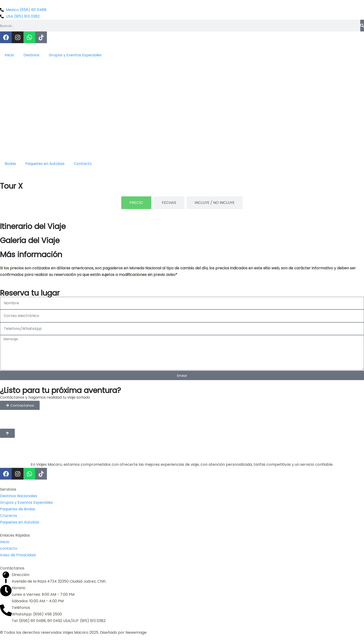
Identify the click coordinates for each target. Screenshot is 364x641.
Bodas (10, 164)
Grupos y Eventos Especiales (75, 55)
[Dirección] (6, 577)
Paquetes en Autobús (45, 164)
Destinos (31, 55)
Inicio (9, 55)
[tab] (136, 203)
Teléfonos (21, 608)
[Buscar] (362, 26)
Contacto (83, 164)
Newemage (136, 632)
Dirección (21, 575)
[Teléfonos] (6, 610)
